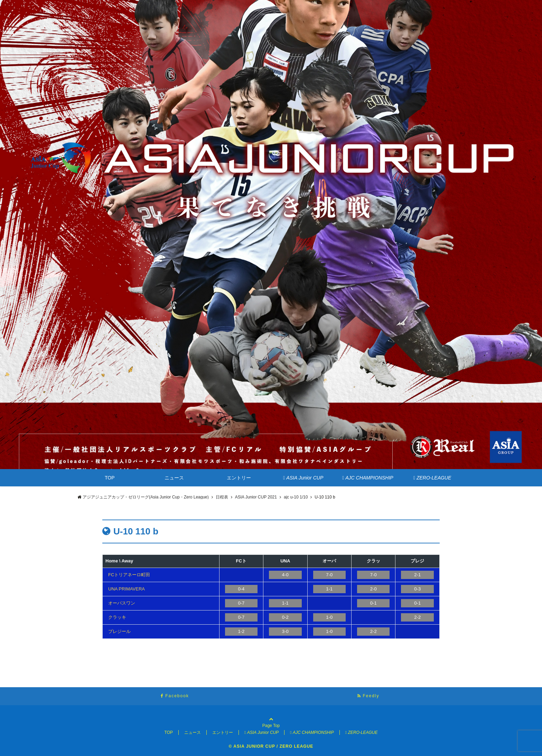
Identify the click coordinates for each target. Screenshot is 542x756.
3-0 (285, 631)
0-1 (373, 603)
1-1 (329, 589)
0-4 (241, 589)
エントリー (239, 478)
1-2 (241, 631)
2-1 (417, 575)
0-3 (417, 589)
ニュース (174, 478)
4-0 (285, 575)
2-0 (373, 589)
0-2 (285, 617)
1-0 (329, 617)
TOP (110, 478)
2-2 (417, 617)
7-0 (329, 575)
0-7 (241, 603)
